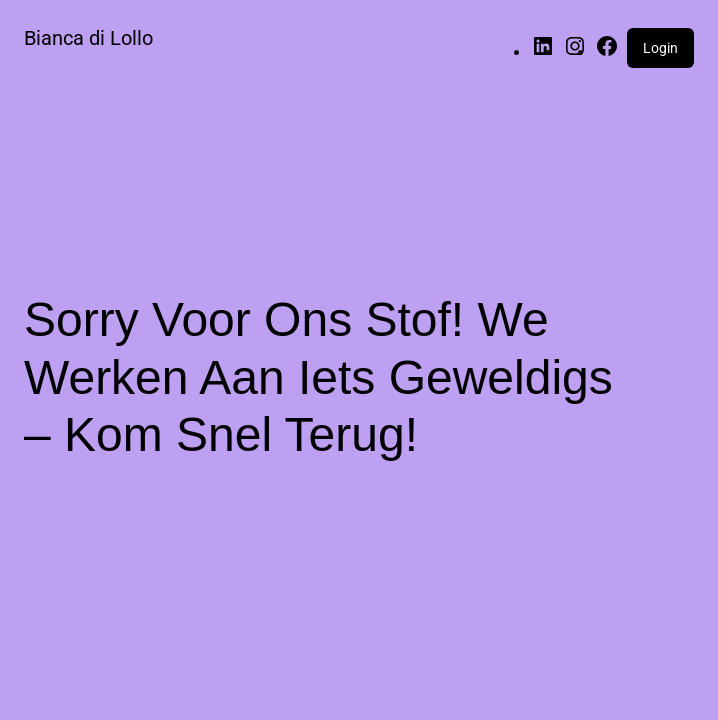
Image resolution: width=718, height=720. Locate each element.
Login (660, 48)
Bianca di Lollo (88, 38)
